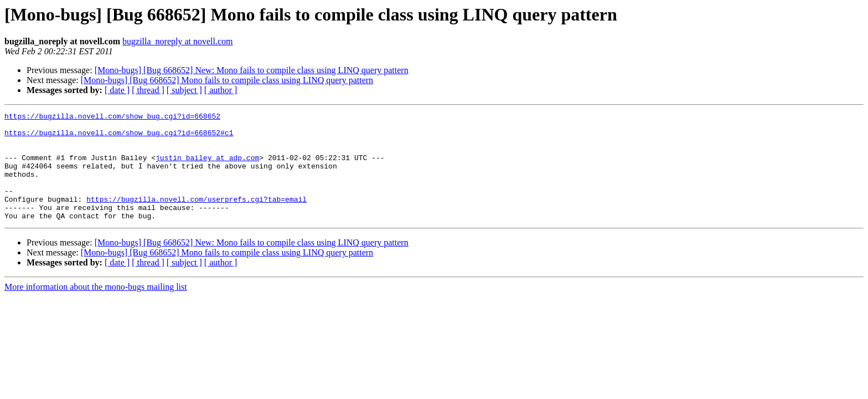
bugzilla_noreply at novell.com (178, 41)
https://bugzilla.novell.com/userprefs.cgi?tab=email (197, 217)
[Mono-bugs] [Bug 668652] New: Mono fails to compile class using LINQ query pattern (252, 70)
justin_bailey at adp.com (207, 167)
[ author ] (221, 90)
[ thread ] (148, 90)
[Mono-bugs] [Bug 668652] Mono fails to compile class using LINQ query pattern (227, 80)
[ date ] (117, 90)
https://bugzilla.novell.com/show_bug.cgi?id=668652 (112, 117)
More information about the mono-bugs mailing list (96, 308)
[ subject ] (184, 90)
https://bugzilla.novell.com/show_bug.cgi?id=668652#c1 (119, 137)
